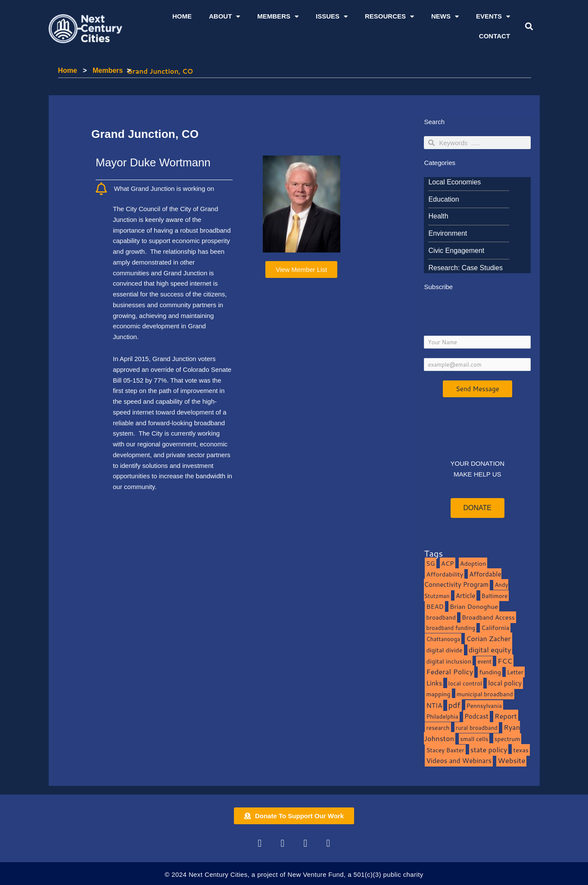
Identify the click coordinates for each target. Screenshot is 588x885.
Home (182, 16)
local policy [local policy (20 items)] (505, 683)
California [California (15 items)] (495, 628)
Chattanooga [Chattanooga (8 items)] (443, 639)
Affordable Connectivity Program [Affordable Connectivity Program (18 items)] (462, 580)
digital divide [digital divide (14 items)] (444, 650)
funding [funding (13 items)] (490, 672)
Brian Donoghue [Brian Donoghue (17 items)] (474, 606)
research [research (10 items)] (438, 728)
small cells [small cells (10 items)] (474, 739)
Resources (389, 17)
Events (493, 17)
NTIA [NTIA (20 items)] (434, 705)
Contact (495, 36)
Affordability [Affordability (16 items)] (445, 574)
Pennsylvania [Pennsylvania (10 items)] (484, 706)
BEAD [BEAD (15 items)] (435, 606)
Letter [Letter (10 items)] (515, 672)
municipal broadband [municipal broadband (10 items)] (485, 694)
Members (278, 17)
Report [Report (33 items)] (506, 716)
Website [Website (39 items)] (511, 760)
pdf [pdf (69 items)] (454, 705)
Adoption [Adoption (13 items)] (473, 563)
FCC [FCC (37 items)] (505, 661)
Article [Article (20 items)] (466, 595)
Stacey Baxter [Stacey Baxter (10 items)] (445, 750)
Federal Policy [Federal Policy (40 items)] (450, 672)
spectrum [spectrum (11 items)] (507, 739)
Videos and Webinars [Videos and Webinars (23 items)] (459, 760)
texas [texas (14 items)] (521, 750)
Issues (332, 17)
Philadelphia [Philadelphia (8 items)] (442, 716)
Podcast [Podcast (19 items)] (476, 716)
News (445, 17)
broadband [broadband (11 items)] (441, 617)
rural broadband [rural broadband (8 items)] (477, 728)
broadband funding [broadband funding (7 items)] (450, 628)
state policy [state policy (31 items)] (489, 749)
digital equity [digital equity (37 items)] (490, 650)
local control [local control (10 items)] (465, 683)
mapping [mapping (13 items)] (438, 694)
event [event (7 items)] (484, 661)
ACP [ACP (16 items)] (448, 563)
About (224, 17)
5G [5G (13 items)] (430, 563)
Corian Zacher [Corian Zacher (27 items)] (488, 639)
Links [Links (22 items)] (434, 683)
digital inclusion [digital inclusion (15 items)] (449, 661)
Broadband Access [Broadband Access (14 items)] (488, 617)
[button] (529, 26)
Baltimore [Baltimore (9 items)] (495, 596)
